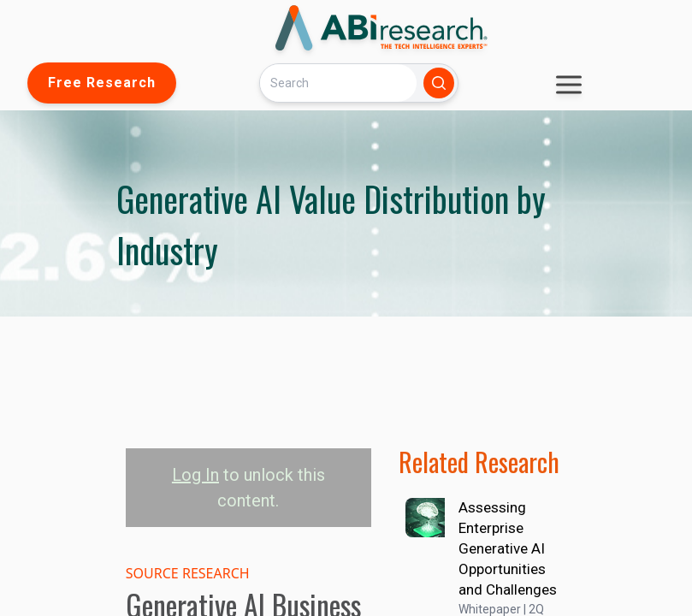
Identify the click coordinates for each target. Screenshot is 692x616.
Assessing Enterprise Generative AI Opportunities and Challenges (508, 548)
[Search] (338, 83)
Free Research (102, 83)
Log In (195, 475)
